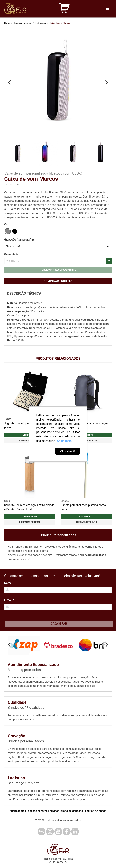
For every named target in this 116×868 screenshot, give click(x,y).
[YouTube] (58, 832)
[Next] (106, 82)
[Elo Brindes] (15, 9)
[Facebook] (67, 832)
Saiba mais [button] (64, 441)
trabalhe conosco (72, 811)
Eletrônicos (41, 23)
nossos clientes (38, 811)
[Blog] (42, 832)
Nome (8, 583)
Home (7, 23)
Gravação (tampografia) (19, 240)
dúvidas (54, 811)
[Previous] (10, 82)
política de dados (96, 811)
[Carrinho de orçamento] (64, 9)
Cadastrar (59, 624)
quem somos (18, 811)
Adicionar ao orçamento (58, 270)
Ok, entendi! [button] (67, 451)
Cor (6, 224)
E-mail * (9, 600)
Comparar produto (58, 281)
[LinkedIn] (75, 832)
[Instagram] (50, 832)
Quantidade (11, 254)
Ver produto (30, 517)
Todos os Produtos (23, 23)
